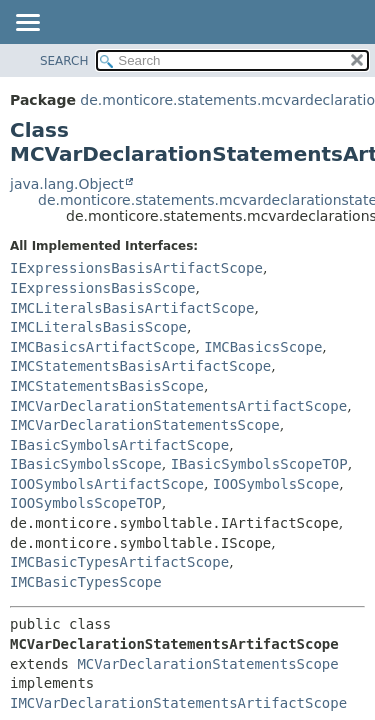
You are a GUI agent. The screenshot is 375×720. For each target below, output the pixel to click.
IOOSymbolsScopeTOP (86, 503)
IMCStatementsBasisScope (107, 386)
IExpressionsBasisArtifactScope (136, 268)
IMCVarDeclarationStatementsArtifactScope (178, 406)
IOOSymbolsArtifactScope (107, 484)
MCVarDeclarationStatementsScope (207, 664)
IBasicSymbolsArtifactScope (119, 445)
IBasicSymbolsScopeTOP (259, 464)
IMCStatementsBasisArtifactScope (140, 366)
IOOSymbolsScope (276, 484)
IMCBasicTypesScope (86, 582)
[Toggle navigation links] (27, 24)
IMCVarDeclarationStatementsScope (145, 425)
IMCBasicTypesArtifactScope (119, 562)
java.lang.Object (67, 184)
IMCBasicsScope (263, 347)
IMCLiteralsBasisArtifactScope (132, 308)
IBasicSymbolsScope (86, 464)
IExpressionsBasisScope (102, 288)
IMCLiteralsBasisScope (98, 327)
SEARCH (64, 61)
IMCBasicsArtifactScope (102, 347)
